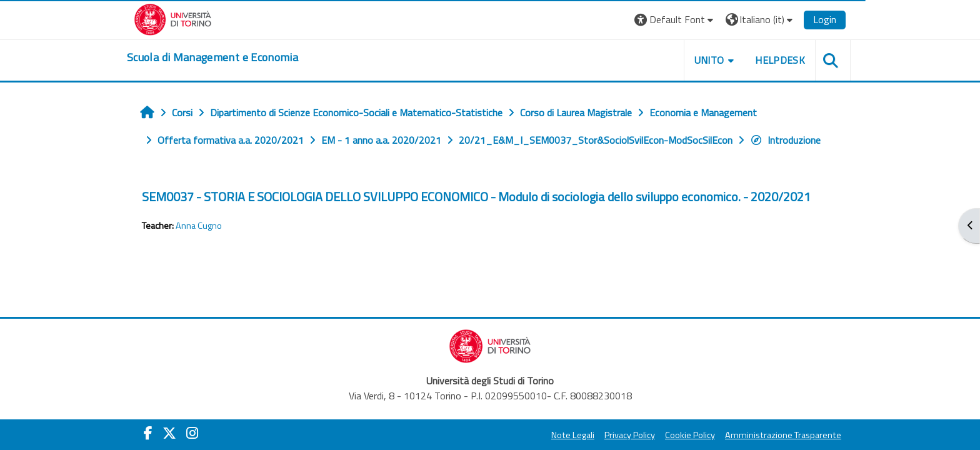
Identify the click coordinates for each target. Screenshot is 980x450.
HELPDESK (780, 60)
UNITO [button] (709, 60)
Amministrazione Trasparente (783, 435)
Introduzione (785, 140)
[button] (675, 20)
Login (825, 19)
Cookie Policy (690, 435)
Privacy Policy (630, 435)
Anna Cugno (199, 226)
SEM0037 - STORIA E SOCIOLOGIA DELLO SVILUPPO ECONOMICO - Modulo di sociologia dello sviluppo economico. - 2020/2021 (476, 197)
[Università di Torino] (173, 18)
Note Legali (573, 435)
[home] (212, 57)
